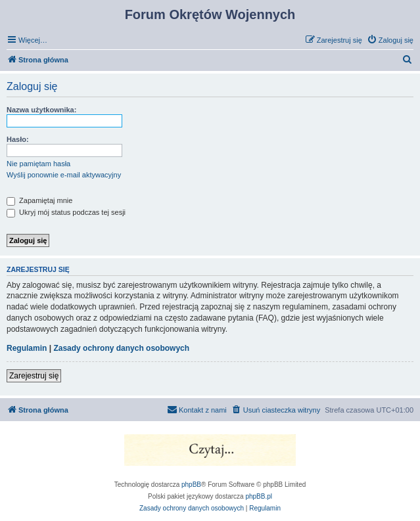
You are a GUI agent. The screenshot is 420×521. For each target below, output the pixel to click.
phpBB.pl (259, 496)
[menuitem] (390, 40)
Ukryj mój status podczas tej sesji (66, 212)
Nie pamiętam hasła (38, 164)
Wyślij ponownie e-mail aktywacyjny (64, 175)
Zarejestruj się (34, 376)
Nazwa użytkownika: (41, 110)
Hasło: (18, 139)
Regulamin (27, 348)
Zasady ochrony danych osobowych (121, 348)
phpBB (191, 485)
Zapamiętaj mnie (39, 200)
